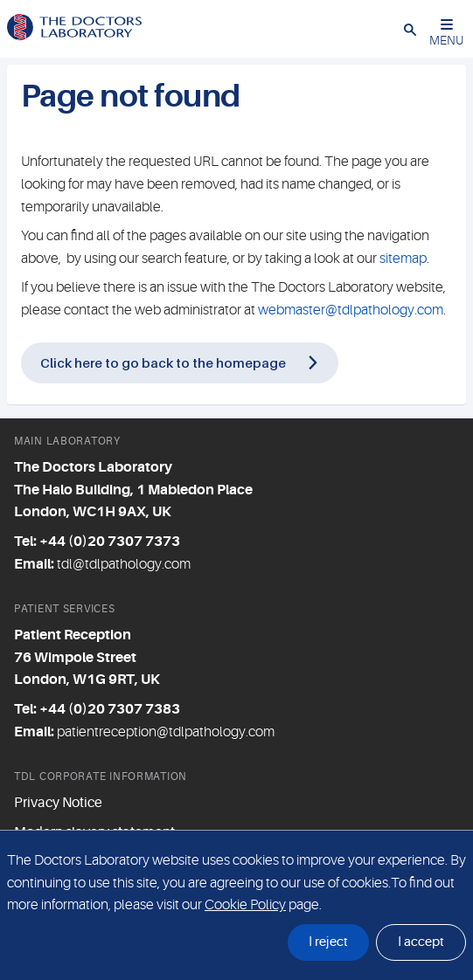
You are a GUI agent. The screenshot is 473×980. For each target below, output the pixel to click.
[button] (410, 29)
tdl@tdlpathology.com (124, 564)
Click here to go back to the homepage (163, 362)
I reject (328, 942)
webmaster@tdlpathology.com (351, 310)
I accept (421, 942)
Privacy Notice (58, 803)
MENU (446, 33)
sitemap (403, 259)
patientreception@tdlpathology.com (166, 732)
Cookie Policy (245, 905)
